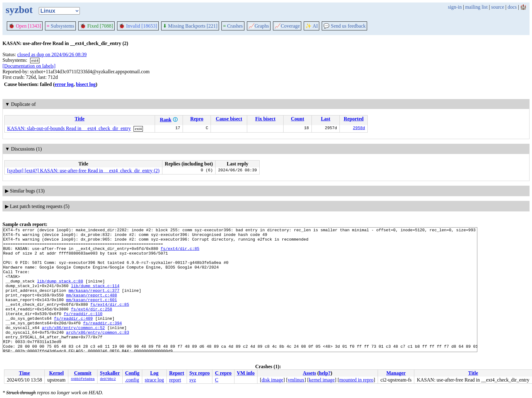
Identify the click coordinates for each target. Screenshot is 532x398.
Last (325, 119)
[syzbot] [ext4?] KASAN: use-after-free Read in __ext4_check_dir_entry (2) (83, 171)
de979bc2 (108, 379)
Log (155, 373)
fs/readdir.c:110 (83, 331)
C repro (223, 373)
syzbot (19, 10)
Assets (309, 373)
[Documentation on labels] (29, 66)
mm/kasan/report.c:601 (92, 314)
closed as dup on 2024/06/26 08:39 (52, 54)
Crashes (233, 26)
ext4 (35, 60)
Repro (197, 119)
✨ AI (311, 26)
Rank (166, 120)
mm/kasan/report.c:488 (92, 309)
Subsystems (60, 26)
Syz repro (200, 373)
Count (298, 119)
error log (64, 84)
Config (132, 373)
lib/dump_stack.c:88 (60, 292)
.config (132, 380)
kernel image (322, 380)
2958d (359, 129)
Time (24, 373)
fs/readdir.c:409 (73, 337)
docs (512, 7)
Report (177, 373)
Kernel (56, 373)
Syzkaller (110, 373)
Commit (83, 373)
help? (325, 373)
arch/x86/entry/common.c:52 (73, 348)
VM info (246, 373)
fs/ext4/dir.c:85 (180, 253)
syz (193, 380)
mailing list (476, 7)
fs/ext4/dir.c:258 (91, 326)
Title (80, 119)
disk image (272, 380)
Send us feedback (344, 26)
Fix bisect (265, 119)
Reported (354, 119)
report (175, 380)
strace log (154, 380)
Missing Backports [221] (190, 26)
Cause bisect (229, 119)
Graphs (259, 26)
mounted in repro (356, 380)
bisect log (86, 84)
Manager (396, 373)
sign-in (455, 7)
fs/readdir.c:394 (102, 342)
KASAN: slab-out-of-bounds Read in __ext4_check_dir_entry (69, 128)
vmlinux (296, 380)
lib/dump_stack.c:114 (95, 298)
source (498, 7)
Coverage (287, 26)
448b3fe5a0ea (83, 379)
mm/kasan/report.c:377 (94, 303)
